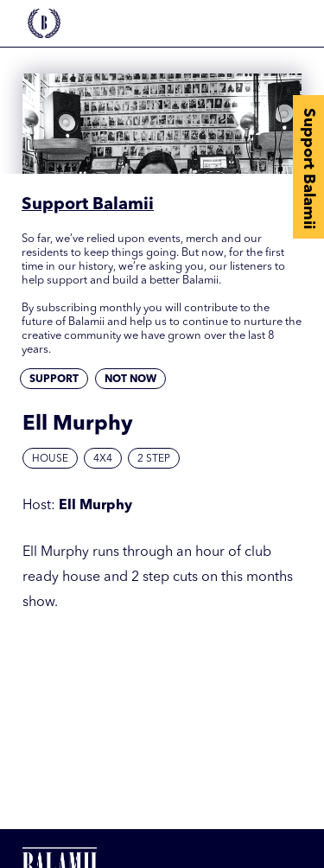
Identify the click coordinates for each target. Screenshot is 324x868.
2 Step (154, 459)
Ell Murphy (95, 506)
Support (54, 380)
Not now (130, 380)
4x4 (103, 459)
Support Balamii (308, 169)
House (50, 459)
